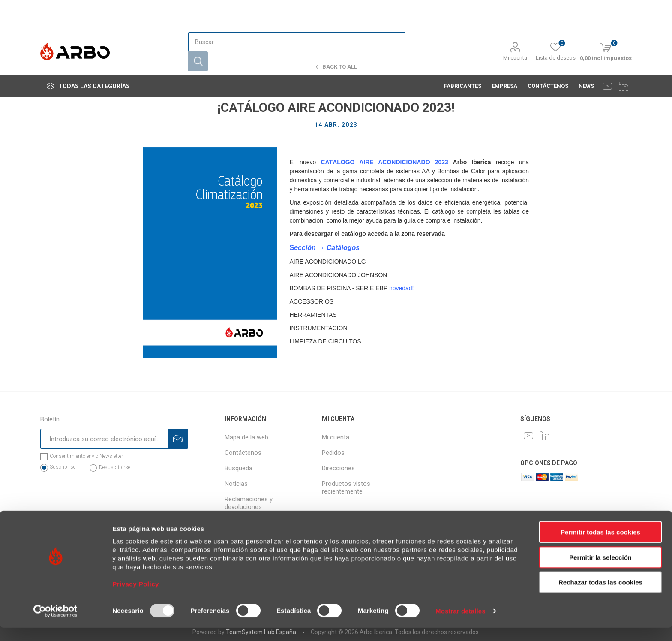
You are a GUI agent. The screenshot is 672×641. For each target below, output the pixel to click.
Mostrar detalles (460, 624)
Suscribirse (63, 467)
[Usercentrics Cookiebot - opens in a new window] (55, 624)
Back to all (340, 67)
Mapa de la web (246, 437)
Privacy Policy (136, 597)
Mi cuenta (515, 26)
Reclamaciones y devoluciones (249, 503)
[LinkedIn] (624, 51)
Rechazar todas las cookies (600, 595)
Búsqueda (238, 468)
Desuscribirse (115, 467)
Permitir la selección (600, 570)
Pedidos (333, 453)
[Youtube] (607, 51)
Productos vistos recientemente (346, 488)
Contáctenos (243, 453)
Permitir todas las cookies (600, 545)
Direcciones (338, 468)
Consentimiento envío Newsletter (86, 456)
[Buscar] (296, 20)
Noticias (236, 484)
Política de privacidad (254, 522)
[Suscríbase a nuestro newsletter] (104, 439)
